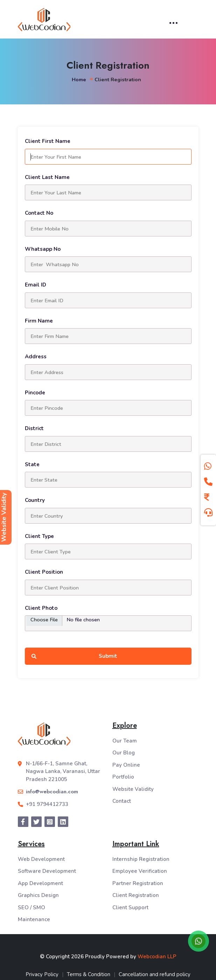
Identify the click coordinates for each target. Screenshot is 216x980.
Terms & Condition (89, 974)
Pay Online (126, 765)
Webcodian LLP (157, 957)
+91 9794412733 (47, 804)
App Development (40, 883)
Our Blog (124, 753)
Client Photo (41, 608)
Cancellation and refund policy (155, 974)
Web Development (41, 859)
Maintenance (34, 919)
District (34, 428)
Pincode (35, 393)
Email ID (36, 285)
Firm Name (39, 321)
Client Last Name (47, 177)
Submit (75, 656)
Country (35, 500)
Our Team (125, 741)
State (32, 464)
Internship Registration (141, 859)
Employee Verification (140, 871)
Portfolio (123, 777)
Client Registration (136, 895)
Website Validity (133, 789)
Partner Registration (138, 883)
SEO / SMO (32, 907)
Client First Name (48, 141)
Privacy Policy (42, 974)
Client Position (44, 572)
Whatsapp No (43, 249)
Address (36, 357)
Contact (122, 801)
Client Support (130, 907)
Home (79, 80)
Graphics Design (38, 895)
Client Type (39, 536)
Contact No (39, 213)
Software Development (47, 871)
